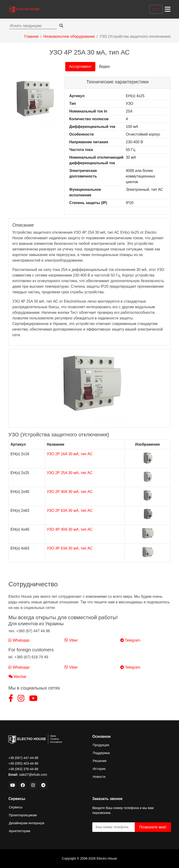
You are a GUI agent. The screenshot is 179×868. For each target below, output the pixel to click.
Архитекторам (19, 831)
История (99, 769)
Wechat (17, 677)
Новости (99, 777)
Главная (31, 36)
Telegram (130, 640)
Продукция (101, 745)
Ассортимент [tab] (80, 67)
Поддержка (101, 753)
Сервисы (16, 807)
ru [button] (155, 9)
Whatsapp (19, 640)
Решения (100, 761)
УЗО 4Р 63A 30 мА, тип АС (70, 548)
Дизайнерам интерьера (27, 823)
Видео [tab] (105, 67)
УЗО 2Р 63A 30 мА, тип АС (70, 511)
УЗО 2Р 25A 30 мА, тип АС (70, 473)
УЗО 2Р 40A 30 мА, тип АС (70, 492)
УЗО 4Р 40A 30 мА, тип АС (70, 529)
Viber (71, 640)
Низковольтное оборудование (69, 36)
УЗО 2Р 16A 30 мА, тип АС (70, 454)
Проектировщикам (23, 815)
